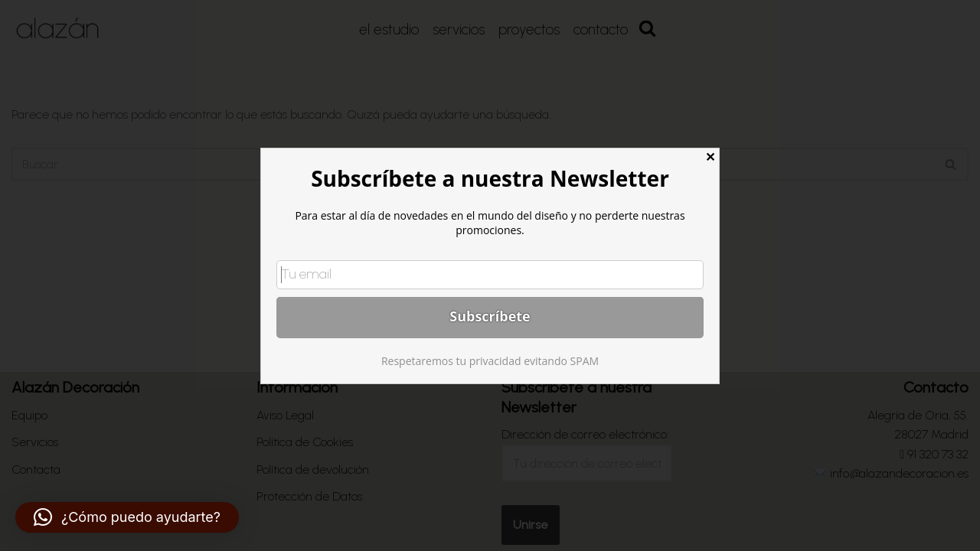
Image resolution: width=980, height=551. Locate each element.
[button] (127, 517)
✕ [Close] (710, 157)
